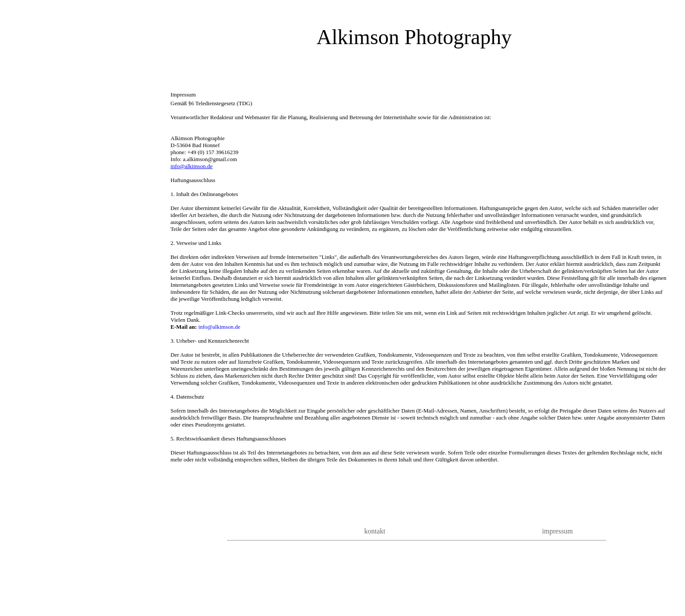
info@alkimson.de (191, 166)
